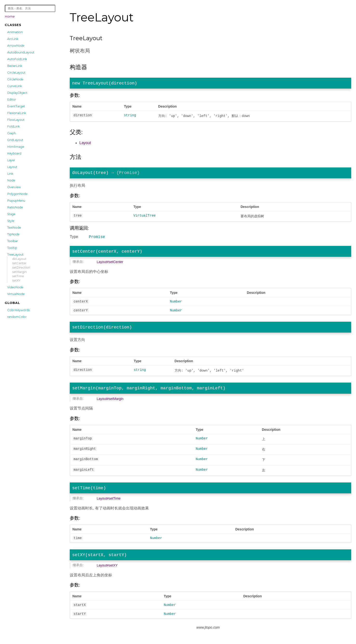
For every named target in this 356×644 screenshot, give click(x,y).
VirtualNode (16, 294)
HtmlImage (16, 147)
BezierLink (15, 66)
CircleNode (15, 79)
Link (10, 174)
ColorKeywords (19, 310)
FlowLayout (16, 120)
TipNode (13, 234)
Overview (14, 187)
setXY (16, 280)
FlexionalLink (17, 113)
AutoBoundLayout (21, 52)
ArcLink (13, 39)
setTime (18, 276)
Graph (12, 133)
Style (11, 221)
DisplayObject (17, 93)
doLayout (19, 259)
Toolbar (13, 241)
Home (10, 16)
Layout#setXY (107, 575)
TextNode (14, 228)
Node (11, 180)
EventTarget (16, 106)
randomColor (17, 317)
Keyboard (14, 153)
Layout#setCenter (110, 265)
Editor (12, 100)
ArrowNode (16, 46)
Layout (12, 167)
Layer (11, 160)
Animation (15, 32)
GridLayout (15, 140)
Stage (11, 214)
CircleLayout (16, 73)
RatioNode (15, 207)
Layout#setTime (109, 506)
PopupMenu (16, 201)
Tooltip (12, 248)
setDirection (21, 267)
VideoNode (15, 287)
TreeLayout (15, 254)
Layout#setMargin (110, 406)
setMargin (19, 272)
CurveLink (15, 86)
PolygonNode (17, 194)
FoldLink (13, 126)
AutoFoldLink (17, 59)
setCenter (19, 263)
